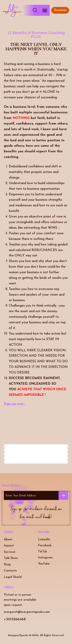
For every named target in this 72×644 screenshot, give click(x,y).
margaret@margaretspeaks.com (27, 612)
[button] (45, 10)
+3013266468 (15, 619)
